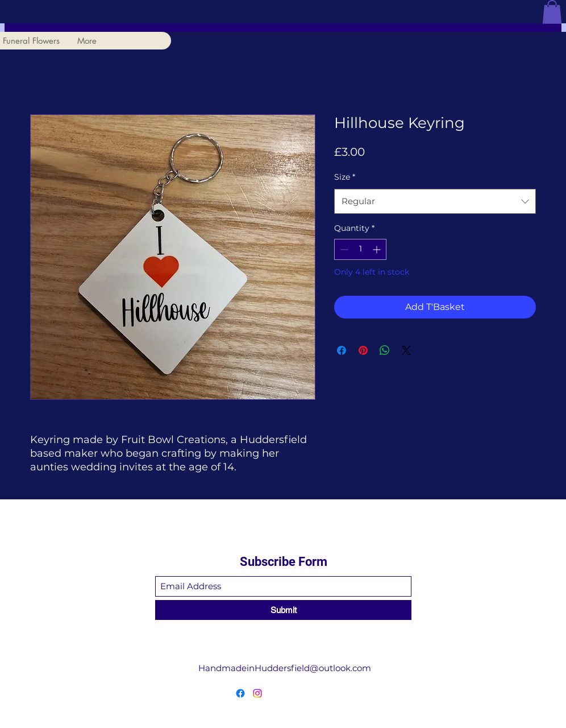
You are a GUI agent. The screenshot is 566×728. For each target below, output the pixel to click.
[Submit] (283, 610)
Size (345, 177)
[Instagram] (257, 693)
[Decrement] (343, 249)
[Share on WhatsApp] (385, 350)
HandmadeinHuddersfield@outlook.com (285, 668)
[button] (552, 12)
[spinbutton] (360, 249)
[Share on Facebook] (342, 350)
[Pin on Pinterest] (363, 350)
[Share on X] (406, 350)
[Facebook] (240, 693)
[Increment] (378, 249)
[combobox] (435, 201)
